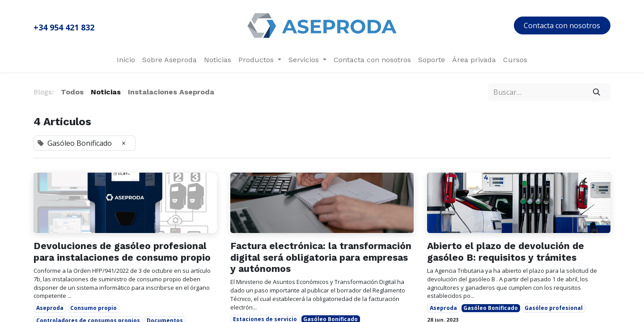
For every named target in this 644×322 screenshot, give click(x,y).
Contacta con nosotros (562, 25)
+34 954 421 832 (64, 27)
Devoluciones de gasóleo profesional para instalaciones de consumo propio (122, 251)
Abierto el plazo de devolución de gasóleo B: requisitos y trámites (506, 251)
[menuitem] (126, 60)
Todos (72, 92)
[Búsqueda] (597, 92)
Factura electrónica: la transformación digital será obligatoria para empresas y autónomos (321, 257)
